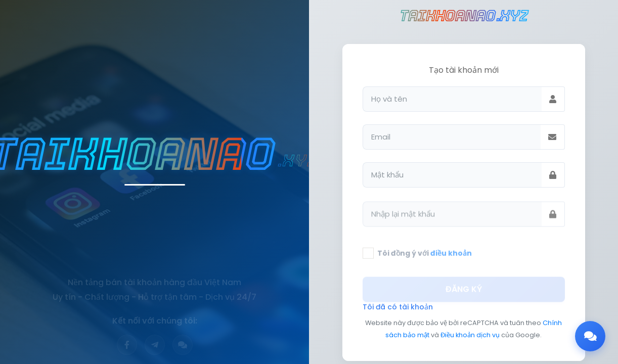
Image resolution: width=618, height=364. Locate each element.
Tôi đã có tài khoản (398, 307)
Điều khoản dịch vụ (470, 335)
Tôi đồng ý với (425, 257)
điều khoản (451, 257)
